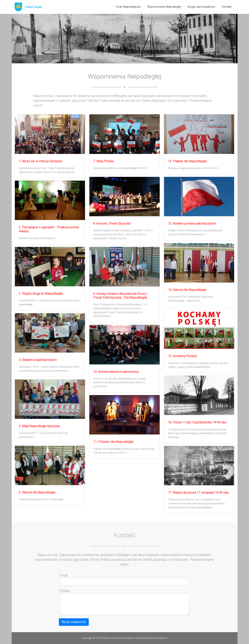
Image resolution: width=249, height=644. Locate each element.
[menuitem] (128, 7)
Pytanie (65, 591)
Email (64, 575)
